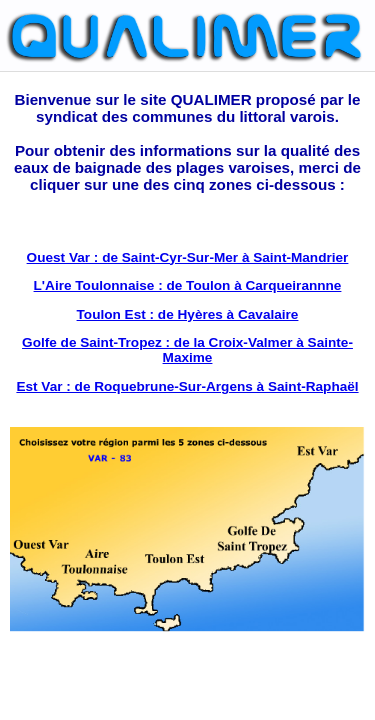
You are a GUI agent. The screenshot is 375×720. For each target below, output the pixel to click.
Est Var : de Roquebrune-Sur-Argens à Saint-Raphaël (187, 386)
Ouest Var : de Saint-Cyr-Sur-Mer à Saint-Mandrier (188, 257)
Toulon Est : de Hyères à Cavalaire (188, 314)
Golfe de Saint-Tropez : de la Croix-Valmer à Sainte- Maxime (187, 350)
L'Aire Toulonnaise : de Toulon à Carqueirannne (188, 285)
